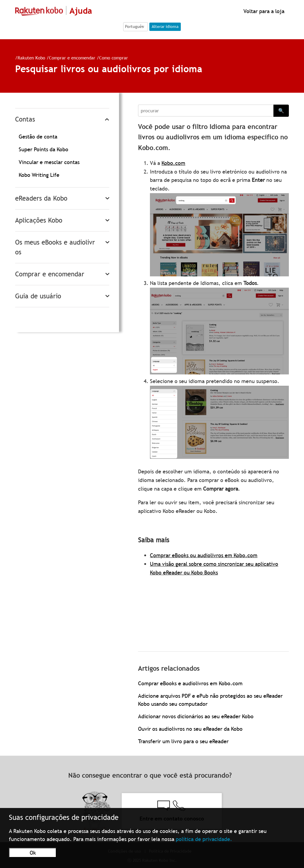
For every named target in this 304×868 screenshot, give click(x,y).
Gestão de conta (38, 137)
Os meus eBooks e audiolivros (55, 247)
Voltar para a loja (263, 11)
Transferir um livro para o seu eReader (183, 741)
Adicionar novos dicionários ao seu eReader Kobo (196, 716)
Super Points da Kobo (43, 149)
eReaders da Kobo (41, 198)
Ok (33, 853)
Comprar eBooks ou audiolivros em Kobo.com (204, 555)
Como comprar (114, 58)
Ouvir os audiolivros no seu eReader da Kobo (190, 729)
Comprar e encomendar (72, 58)
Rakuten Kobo (31, 58)
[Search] (206, 111)
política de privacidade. (204, 839)
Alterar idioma (165, 26)
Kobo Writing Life (39, 175)
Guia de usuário (38, 296)
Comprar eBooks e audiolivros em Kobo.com (190, 683)
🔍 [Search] (281, 111)
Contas (25, 119)
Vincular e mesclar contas (49, 162)
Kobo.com (173, 163)
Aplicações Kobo (39, 220)
